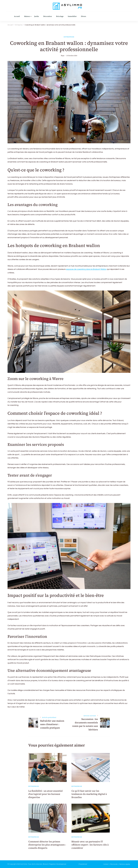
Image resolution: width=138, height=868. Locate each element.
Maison (27, 16)
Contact (106, 864)
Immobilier (72, 16)
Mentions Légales (125, 864)
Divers (84, 16)
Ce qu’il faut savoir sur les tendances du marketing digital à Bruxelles (89, 794)
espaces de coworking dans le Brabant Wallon (86, 269)
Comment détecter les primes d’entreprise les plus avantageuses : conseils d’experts (47, 845)
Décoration (48, 16)
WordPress (91, 864)
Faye (63, 56)
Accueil (17, 16)
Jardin (37, 16)
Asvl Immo (24, 864)
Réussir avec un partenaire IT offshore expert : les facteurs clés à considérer (90, 845)
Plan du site (114, 864)
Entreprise (69, 37)
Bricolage (60, 16)
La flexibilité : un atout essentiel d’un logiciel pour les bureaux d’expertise (45, 794)
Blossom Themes (72, 864)
